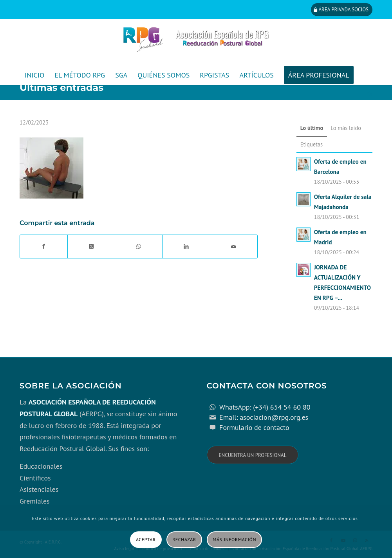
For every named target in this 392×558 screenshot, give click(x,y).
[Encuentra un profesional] (253, 455)
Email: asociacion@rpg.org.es (264, 417)
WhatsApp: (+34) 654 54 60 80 (265, 407)
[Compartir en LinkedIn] (186, 247)
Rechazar (184, 539)
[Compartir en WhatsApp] (139, 247)
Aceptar (146, 539)
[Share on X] (91, 247)
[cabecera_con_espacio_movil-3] (196, 42)
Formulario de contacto (254, 427)
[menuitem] (34, 75)
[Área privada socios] (342, 10)
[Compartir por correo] (234, 247)
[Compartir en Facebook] (44, 247)
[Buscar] (367, 95)
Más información (234, 539)
